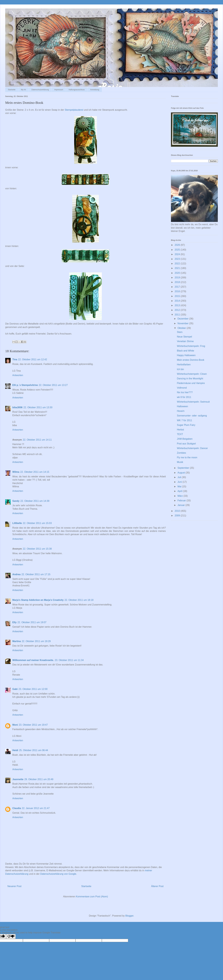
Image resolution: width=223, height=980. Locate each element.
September (184, 468)
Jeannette (18, 779)
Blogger (129, 916)
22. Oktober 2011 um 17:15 (36, 574)
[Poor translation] (11, 936)
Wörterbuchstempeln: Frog (191, 346)
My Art (23, 90)
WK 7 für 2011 (184, 420)
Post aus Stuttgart (186, 444)
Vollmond (182, 388)
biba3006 (17, 407)
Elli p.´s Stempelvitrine (25, 385)
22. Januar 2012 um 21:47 (36, 808)
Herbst (180, 430)
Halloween (182, 406)
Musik (180, 462)
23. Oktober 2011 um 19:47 (33, 725)
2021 (178, 268)
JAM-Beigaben (185, 439)
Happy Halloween (186, 355)
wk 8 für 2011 (184, 397)
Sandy (16, 501)
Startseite (12, 90)
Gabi (15, 689)
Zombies (181, 453)
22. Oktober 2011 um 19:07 (32, 622)
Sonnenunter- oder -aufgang (192, 416)
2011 (178, 315)
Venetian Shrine (185, 341)
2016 (178, 291)
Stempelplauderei (74, 110)
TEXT (180, 434)
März (180, 496)
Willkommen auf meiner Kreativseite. (33, 660)
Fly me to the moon (187, 457)
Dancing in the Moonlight (190, 379)
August (182, 473)
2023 (178, 259)
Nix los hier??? (185, 392)
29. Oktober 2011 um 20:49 (39, 779)
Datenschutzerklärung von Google (58, 874)
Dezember (183, 319)
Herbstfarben (184, 365)
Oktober (182, 328)
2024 (178, 254)
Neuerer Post (14, 886)
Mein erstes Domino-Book (191, 360)
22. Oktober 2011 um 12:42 (33, 359)
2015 (178, 296)
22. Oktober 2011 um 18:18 (79, 600)
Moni (15, 725)
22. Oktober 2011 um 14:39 (35, 501)
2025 (178, 250)
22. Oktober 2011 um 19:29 (36, 641)
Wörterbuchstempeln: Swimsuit (193, 402)
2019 (178, 278)
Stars (180, 332)
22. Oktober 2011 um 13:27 (53, 385)
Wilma (16, 472)
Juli (180, 477)
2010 (178, 511)
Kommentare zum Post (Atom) (92, 897)
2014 (178, 301)
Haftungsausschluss (77, 90)
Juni (180, 482)
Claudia (17, 808)
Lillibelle (17, 523)
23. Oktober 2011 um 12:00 (33, 689)
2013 (178, 305)
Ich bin (180, 369)
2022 (178, 264)
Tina (15, 359)
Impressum (59, 90)
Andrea (16, 574)
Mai (180, 486)
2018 (178, 282)
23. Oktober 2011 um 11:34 (69, 660)
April (180, 491)
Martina (17, 641)
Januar (181, 505)
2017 (178, 287)
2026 (178, 245)
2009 (178, 516)
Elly (14, 622)
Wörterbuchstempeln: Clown (192, 374)
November (183, 323)
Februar (182, 500)
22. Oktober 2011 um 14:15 (35, 472)
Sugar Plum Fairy (186, 425)
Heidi (15, 750)
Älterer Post (157, 886)
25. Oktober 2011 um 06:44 (34, 750)
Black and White (186, 351)
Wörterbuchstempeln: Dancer (192, 448)
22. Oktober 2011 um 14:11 (37, 440)
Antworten (18, 375)
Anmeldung (95, 90)
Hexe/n (181, 411)
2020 (178, 273)
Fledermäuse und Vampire (191, 383)
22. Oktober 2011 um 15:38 (37, 549)
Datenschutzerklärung (40, 90)
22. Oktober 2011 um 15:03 (37, 523)
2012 (178, 310)
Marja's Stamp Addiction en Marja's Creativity (38, 600)
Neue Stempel (184, 337)
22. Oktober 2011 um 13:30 (38, 407)
